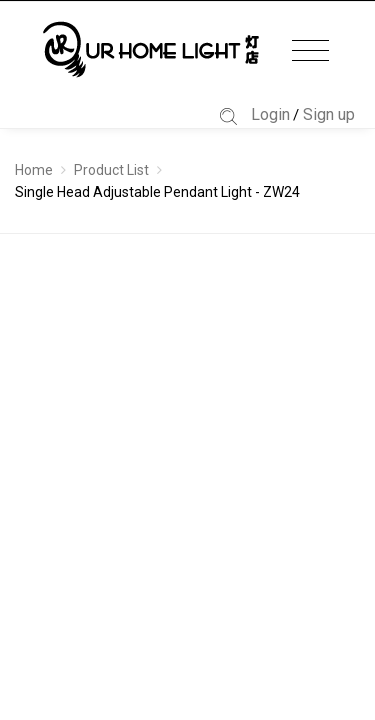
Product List (111, 170)
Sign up (329, 114)
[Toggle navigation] (310, 51)
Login (270, 114)
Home (34, 170)
